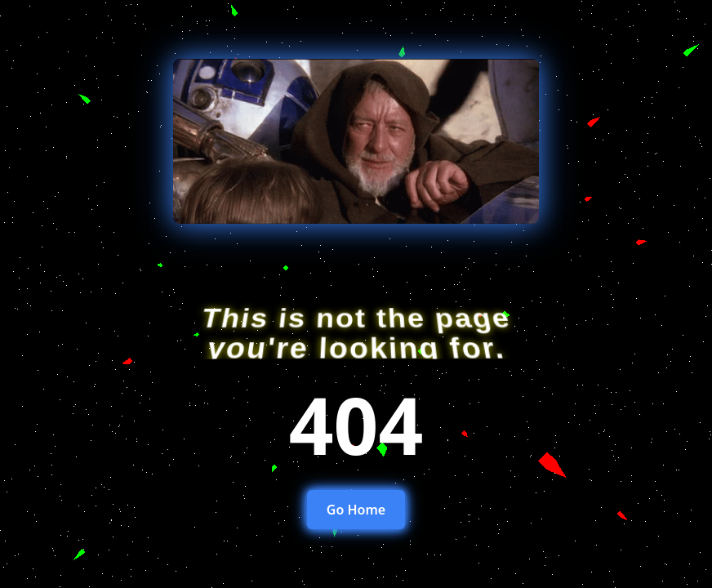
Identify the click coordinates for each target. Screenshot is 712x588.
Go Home (356, 510)
